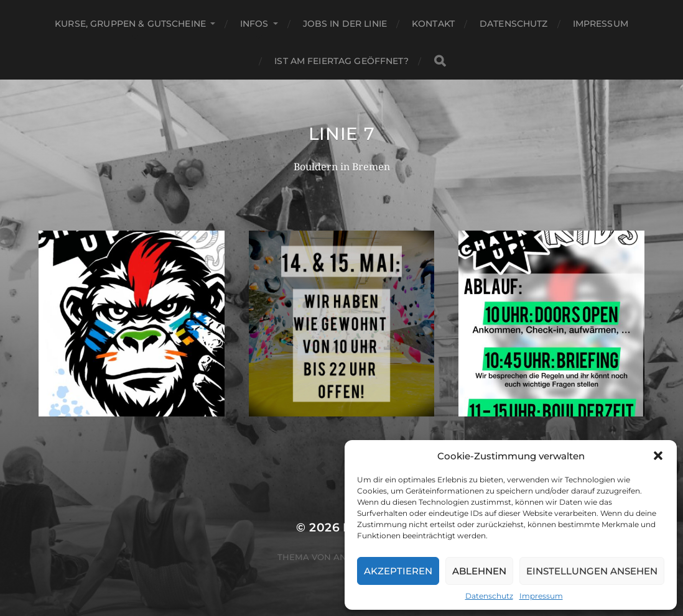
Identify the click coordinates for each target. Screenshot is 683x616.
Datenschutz (489, 596)
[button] (658, 456)
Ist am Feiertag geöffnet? (341, 61)
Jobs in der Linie (345, 24)
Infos (254, 24)
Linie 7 (342, 134)
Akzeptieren (398, 571)
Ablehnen (479, 571)
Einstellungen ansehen (592, 571)
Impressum (541, 596)
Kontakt (433, 24)
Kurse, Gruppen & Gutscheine (130, 24)
